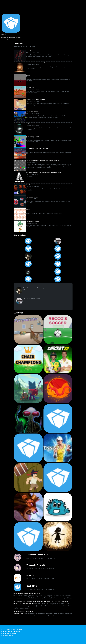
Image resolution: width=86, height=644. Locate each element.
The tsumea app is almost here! (24, 612)
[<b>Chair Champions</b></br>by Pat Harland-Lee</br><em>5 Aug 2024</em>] (28, 359)
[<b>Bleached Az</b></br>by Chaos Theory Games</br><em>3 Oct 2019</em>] (58, 507)
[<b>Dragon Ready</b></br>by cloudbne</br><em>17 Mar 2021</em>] (58, 389)
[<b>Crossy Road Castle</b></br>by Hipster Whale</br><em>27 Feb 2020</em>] (58, 418)
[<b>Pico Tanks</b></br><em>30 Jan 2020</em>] (28, 448)
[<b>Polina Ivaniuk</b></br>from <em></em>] (58, 279)
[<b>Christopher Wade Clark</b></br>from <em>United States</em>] (28, 249)
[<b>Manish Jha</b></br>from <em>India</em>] (28, 264)
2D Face (28, 209)
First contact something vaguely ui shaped (37, 148)
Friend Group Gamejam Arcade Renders (36, 63)
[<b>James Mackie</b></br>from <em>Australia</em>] (58, 271)
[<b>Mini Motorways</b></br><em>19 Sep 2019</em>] (28, 537)
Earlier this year (18, 614)
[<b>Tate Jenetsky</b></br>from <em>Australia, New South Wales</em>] (28, 256)
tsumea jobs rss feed (10, 634)
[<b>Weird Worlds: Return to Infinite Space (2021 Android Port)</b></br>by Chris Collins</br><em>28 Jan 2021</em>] (28, 418)
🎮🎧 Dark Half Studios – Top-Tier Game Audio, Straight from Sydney (44, 173)
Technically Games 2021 (37, 565)
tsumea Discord (8, 636)
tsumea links (7, 638)
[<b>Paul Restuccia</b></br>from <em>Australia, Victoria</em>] (58, 241)
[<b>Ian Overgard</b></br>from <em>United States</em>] (58, 249)
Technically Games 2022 (37, 555)
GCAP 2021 (31, 576)
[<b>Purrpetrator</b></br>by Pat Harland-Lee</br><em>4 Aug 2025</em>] (28, 330)
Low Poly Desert (30, 87)
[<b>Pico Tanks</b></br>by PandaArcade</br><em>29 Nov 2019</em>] (58, 477)
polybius (28, 124)
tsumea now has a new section (23, 604)
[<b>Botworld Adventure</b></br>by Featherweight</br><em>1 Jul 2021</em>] (28, 389)
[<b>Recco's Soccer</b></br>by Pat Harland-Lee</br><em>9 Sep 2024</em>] (58, 330)
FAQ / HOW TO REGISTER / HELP (13, 629)
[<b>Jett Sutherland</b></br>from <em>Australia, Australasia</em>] (28, 271)
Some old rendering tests (33, 136)
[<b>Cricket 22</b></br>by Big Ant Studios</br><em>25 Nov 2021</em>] (58, 359)
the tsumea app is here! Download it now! (27, 594)
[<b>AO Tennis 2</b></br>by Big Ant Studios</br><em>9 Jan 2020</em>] (58, 448)
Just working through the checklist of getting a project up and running (44, 161)
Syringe (28, 75)
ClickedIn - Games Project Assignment (36, 100)
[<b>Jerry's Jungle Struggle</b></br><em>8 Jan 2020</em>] (28, 477)
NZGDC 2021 (32, 586)
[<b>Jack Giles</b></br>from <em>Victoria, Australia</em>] (58, 256)
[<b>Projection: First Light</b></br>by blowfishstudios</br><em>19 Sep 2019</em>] (58, 537)
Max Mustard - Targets (32, 197)
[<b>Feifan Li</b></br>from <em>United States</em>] (58, 264)
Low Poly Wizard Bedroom (33, 112)
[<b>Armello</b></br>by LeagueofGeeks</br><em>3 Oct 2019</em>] (28, 507)
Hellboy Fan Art (30, 51)
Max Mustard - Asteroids (32, 185)
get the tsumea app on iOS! (11, 631)
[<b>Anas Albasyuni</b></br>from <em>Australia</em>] (28, 279)
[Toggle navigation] (13, 3)
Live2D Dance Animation (32, 221)
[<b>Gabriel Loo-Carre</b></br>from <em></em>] (28, 241)
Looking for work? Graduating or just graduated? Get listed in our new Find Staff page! (41, 602)
